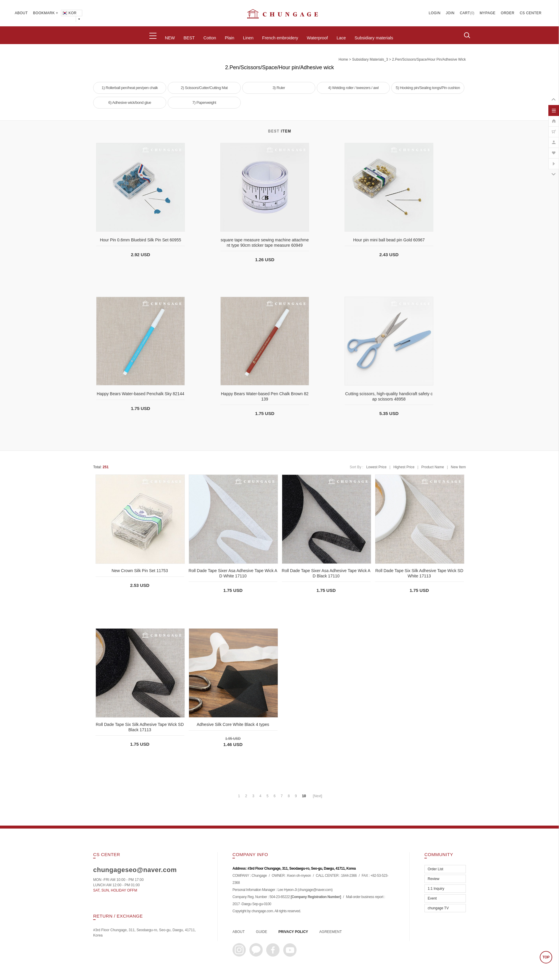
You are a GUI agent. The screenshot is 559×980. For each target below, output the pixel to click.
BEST (189, 38)
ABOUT (21, 13)
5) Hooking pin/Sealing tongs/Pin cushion (428, 88)
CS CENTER (531, 13)
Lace (341, 38)
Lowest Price (376, 467)
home (343, 59)
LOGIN (435, 13)
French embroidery (280, 38)
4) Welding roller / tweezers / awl (353, 88)
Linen (248, 38)
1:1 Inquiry (436, 889)
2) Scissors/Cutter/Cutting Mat (204, 88)
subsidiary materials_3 (370, 59)
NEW (170, 38)
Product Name (433, 467)
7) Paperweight (204, 102)
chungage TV (438, 908)
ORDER (508, 13)
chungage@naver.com (315, 890)
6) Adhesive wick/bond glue (130, 102)
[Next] (318, 796)
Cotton (210, 38)
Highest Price (404, 467)
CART (465, 13)
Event (432, 898)
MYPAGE (488, 13)
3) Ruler (279, 88)
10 (304, 796)
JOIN (450, 13)
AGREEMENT (331, 932)
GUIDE (261, 932)
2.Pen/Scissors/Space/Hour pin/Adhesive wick (429, 59)
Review (433, 879)
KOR (69, 13)
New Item (458, 467)
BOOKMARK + (46, 13)
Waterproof (317, 38)
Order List (436, 869)
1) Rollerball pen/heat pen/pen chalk (130, 88)
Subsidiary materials (374, 38)
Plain (230, 38)
